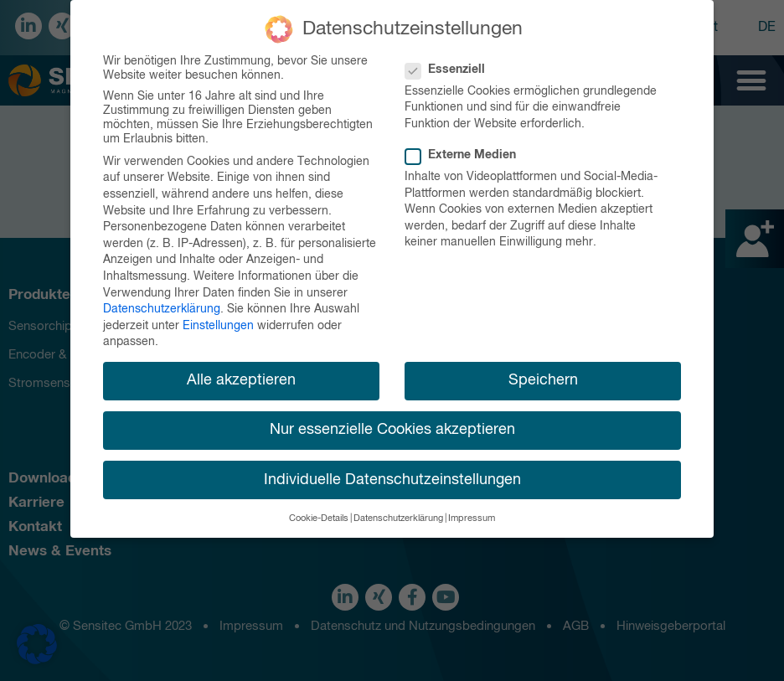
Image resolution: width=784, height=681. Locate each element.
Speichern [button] (543, 379)
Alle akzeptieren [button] (241, 379)
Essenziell (450, 67)
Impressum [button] (472, 516)
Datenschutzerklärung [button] (398, 516)
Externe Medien (466, 154)
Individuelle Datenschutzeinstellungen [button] (392, 477)
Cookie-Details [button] (319, 516)
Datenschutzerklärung (162, 307)
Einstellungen (218, 323)
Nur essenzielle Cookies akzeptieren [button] (392, 428)
